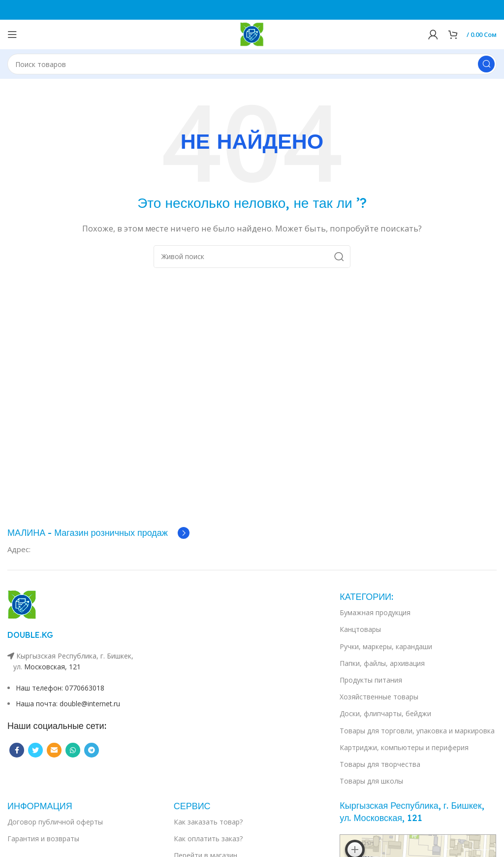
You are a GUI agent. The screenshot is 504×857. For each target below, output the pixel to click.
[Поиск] (252, 64)
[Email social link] (54, 750)
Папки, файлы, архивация (382, 663)
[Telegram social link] (92, 750)
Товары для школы (371, 781)
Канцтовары (360, 629)
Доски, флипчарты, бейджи (385, 713)
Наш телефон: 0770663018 (60, 688)
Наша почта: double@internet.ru (68, 704)
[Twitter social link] (35, 750)
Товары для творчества (380, 764)
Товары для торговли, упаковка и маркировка (417, 731)
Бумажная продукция (375, 612)
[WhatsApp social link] (73, 750)
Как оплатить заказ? (208, 839)
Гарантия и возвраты (43, 839)
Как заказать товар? (208, 822)
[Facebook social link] (17, 750)
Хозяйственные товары (379, 697)
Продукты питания (371, 680)
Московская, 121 (52, 667)
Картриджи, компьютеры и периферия (404, 747)
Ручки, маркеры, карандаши (386, 646)
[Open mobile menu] (12, 34)
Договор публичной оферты (55, 822)
